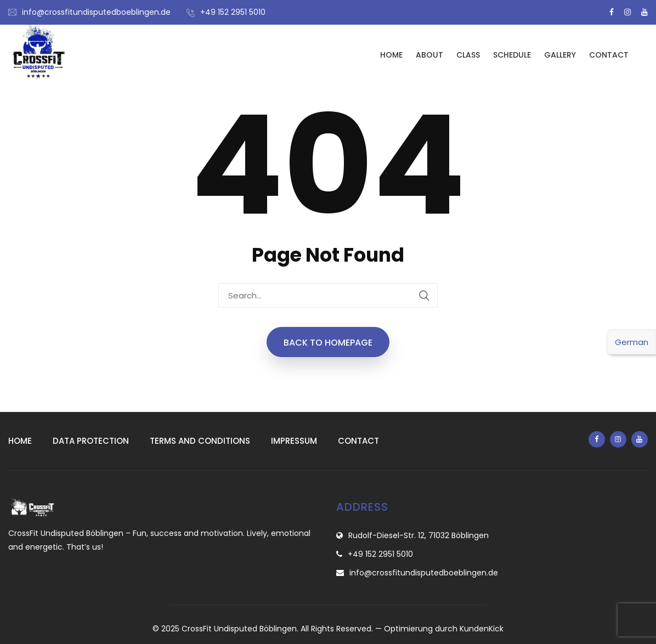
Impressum (294, 441)
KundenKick (482, 629)
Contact (609, 55)
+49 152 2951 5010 (233, 12)
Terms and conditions (200, 441)
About (429, 55)
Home (391, 55)
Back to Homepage (328, 343)
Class (468, 55)
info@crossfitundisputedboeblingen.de (96, 12)
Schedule (512, 55)
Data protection (91, 441)
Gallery (560, 55)
